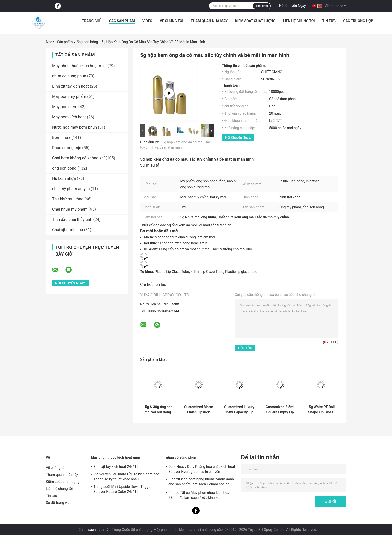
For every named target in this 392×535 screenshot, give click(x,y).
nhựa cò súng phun (69, 76)
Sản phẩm (65, 42)
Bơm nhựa (61, 138)
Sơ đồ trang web (59, 503)
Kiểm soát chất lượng (255, 21)
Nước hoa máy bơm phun (75, 127)
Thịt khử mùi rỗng (68, 199)
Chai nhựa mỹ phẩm (70, 209)
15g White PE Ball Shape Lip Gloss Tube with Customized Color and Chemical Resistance (321, 410)
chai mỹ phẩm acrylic (71, 189)
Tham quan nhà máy (209, 21)
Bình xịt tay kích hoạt (71, 86)
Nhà (49, 42)
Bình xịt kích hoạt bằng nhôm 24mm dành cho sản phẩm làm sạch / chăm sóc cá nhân (201, 482)
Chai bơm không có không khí (78, 158)
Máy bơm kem (65, 107)
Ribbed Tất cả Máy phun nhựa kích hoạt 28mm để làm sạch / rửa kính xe (199, 495)
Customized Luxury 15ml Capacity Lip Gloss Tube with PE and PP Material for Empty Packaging (239, 410)
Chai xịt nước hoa (68, 230)
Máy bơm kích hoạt (69, 117)
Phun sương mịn (67, 148)
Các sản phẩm (122, 21)
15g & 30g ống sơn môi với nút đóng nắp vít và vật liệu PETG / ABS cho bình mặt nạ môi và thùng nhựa (158, 410)
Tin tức (329, 21)
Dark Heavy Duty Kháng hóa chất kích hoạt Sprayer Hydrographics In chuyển (202, 469)
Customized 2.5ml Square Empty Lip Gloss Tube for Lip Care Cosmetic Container (280, 410)
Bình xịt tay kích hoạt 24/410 (116, 467)
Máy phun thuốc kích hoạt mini (79, 66)
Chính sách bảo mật (94, 530)
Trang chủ (92, 21)
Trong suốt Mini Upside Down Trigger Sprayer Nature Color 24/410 (123, 489)
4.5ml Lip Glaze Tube (207, 272)
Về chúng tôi (172, 21)
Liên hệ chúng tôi (299, 21)
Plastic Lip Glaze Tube (172, 272)
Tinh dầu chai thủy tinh (72, 220)
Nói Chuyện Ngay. (293, 6)
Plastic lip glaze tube (241, 272)
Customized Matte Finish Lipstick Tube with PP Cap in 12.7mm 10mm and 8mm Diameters (199, 410)
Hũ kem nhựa (64, 179)
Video (147, 21)
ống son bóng (87, 42)
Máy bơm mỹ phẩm (69, 97)
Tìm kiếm (262, 6)
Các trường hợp (358, 21)
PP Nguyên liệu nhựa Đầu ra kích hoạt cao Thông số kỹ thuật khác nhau (126, 477)
